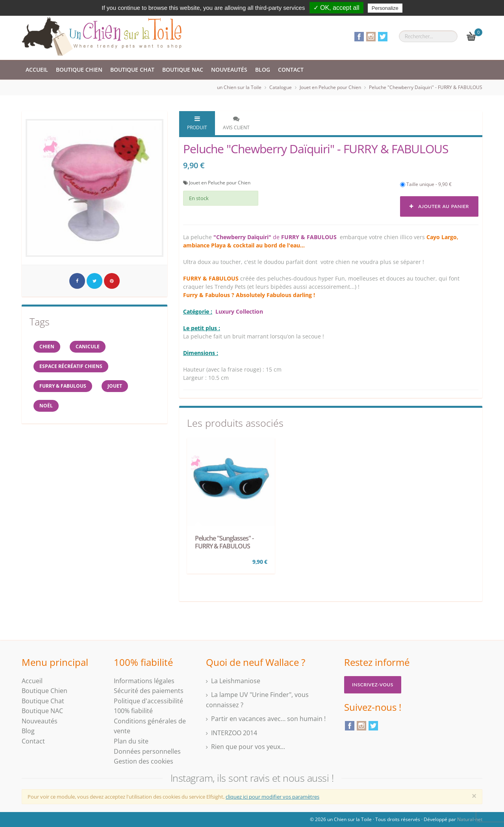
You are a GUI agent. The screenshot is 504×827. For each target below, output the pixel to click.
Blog (263, 70)
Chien (47, 347)
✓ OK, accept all (336, 8)
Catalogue (281, 87)
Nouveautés (229, 70)
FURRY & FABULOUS (63, 386)
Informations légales (144, 681)
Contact (291, 70)
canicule (88, 347)
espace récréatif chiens (71, 366)
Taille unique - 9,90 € (426, 184)
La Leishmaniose (236, 681)
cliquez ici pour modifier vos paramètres (272, 797)
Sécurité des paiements (149, 691)
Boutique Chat (132, 70)
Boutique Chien (79, 70)
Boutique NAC (183, 70)
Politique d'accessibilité (148, 701)
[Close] (474, 796)
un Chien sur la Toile (239, 87)
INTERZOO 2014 (234, 733)
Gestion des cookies (144, 761)
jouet (115, 386)
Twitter (383, 37)
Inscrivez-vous (373, 685)
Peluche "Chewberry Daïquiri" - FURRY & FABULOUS (426, 87)
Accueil (37, 70)
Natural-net (470, 819)
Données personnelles (147, 751)
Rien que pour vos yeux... (248, 747)
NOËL (46, 406)
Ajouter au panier (439, 206)
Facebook (359, 37)
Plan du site (131, 741)
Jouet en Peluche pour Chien (330, 87)
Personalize (385, 8)
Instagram (371, 37)
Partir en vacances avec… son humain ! (268, 719)
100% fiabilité (133, 711)
